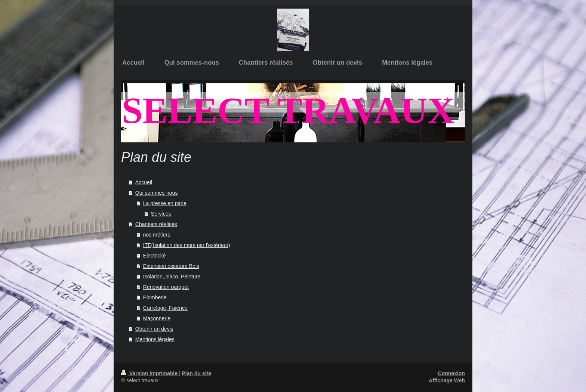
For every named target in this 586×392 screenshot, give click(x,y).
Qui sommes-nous (157, 193)
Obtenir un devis (154, 329)
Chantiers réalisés (156, 224)
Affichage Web (447, 380)
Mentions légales (155, 339)
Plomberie (155, 297)
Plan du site (196, 373)
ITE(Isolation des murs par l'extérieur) (187, 245)
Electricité (155, 256)
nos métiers (157, 235)
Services (161, 214)
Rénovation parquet (166, 287)
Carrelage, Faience (165, 308)
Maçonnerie (157, 318)
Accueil (144, 182)
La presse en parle (165, 203)
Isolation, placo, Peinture (172, 277)
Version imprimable (150, 373)
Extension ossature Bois (171, 266)
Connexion (451, 373)
